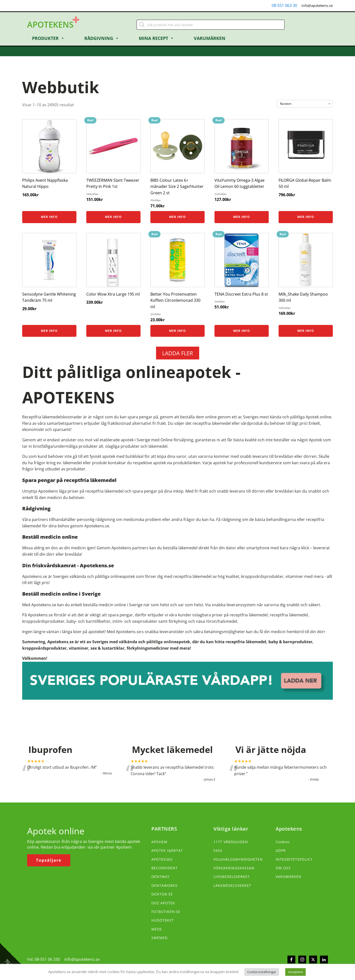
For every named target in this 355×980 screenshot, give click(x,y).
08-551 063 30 (284, 5)
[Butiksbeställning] (305, 104)
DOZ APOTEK (163, 903)
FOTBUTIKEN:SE (166, 912)
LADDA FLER (178, 353)
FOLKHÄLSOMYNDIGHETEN (238, 859)
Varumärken (210, 38)
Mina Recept (156, 38)
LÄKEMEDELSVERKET (232, 885)
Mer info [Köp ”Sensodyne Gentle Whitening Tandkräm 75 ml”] (49, 331)
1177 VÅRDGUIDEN (231, 842)
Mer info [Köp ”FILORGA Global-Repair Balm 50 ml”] (306, 217)
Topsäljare (49, 860)
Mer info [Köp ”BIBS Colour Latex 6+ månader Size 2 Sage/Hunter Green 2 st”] (177, 217)
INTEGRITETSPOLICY (294, 859)
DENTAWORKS (164, 885)
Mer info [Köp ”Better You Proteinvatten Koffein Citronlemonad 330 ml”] (177, 331)
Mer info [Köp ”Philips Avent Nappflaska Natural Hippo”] (49, 217)
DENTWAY (160, 877)
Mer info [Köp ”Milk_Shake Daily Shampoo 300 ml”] (306, 331)
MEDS (157, 929)
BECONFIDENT (165, 868)
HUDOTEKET (163, 920)
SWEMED (160, 938)
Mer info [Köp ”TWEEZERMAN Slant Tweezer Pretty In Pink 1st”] (113, 217)
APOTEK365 (162, 859)
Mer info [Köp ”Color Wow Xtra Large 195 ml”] (113, 331)
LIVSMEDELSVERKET (232, 877)
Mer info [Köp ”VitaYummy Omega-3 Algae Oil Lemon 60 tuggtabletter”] (242, 217)
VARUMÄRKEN (289, 877)
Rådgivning (102, 38)
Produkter (48, 38)
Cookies (283, 842)
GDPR (281, 850)
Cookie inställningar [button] (262, 972)
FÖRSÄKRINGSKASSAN (234, 868)
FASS (218, 850)
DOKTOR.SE (162, 894)
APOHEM (159, 842)
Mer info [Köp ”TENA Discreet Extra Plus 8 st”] (242, 331)
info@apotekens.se (317, 6)
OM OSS (283, 868)
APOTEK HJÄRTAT (167, 850)
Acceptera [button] (295, 972)
